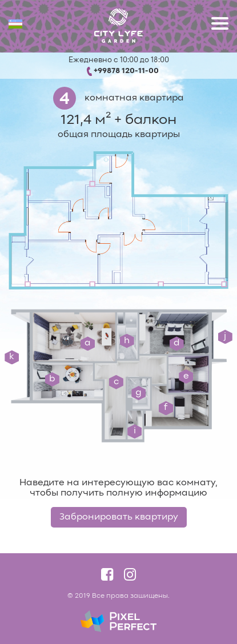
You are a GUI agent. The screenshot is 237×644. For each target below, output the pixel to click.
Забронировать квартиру (119, 517)
